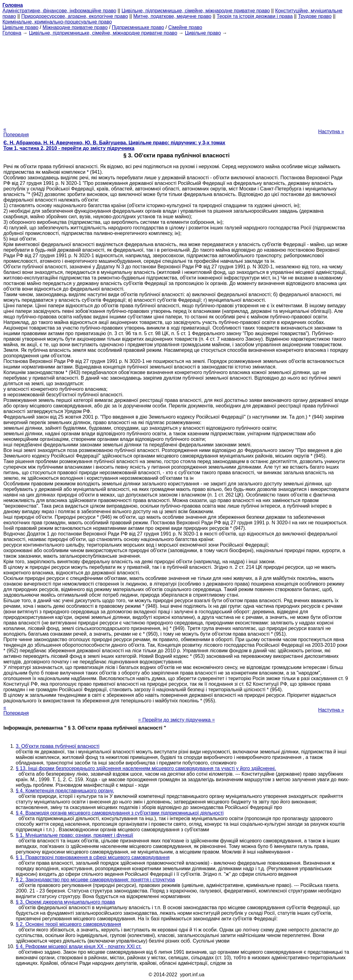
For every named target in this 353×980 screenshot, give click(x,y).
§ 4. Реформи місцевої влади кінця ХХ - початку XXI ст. (79, 946)
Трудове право (315, 16)
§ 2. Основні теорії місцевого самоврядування (68, 924)
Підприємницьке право (138, 27)
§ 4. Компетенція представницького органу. (65, 791)
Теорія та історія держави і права (255, 16)
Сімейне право (185, 27)
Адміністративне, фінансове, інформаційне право (59, 11)
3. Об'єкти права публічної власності (58, 746)
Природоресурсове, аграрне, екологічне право (75, 16)
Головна (12, 33)
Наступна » (331, 132)
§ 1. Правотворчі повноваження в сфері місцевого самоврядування (93, 857)
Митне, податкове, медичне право (172, 16)
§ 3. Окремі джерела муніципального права (65, 902)
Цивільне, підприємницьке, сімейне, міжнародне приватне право (196, 11)
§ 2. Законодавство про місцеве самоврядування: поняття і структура (95, 880)
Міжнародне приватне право (75, 27)
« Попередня (16, 132)
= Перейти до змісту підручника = (176, 720)
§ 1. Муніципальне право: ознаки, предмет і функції (74, 835)
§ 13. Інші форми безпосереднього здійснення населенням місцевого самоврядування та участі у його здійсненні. (146, 768)
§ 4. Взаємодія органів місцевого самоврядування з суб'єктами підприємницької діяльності (120, 813)
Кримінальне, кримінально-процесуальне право (57, 22)
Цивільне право (20, 27)
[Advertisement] (176, 79)
